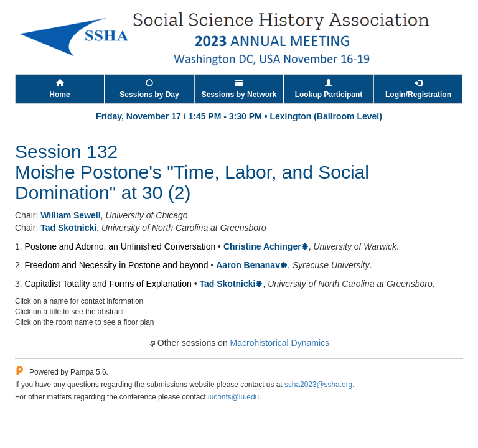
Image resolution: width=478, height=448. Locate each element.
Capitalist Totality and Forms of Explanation (108, 284)
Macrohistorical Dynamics (280, 343)
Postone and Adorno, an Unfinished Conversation (120, 246)
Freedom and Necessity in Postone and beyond (117, 265)
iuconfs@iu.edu (233, 397)
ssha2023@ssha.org (318, 385)
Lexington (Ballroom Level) (326, 116)
